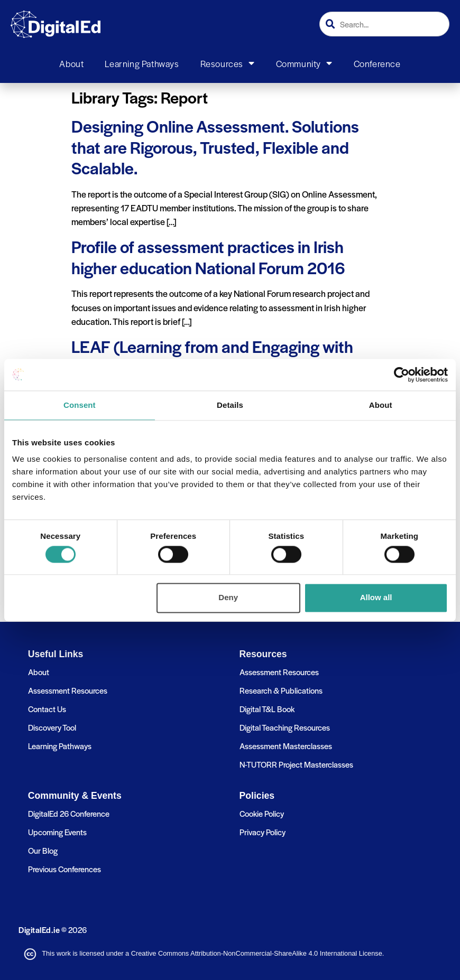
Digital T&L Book (267, 709)
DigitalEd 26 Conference (69, 813)
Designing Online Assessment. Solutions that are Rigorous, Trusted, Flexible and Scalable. (215, 147)
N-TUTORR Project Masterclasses (296, 764)
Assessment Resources (68, 690)
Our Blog (43, 850)
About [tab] (381, 405)
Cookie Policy (262, 813)
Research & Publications (281, 690)
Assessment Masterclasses (286, 746)
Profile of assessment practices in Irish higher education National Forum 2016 (208, 256)
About (71, 63)
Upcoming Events (57, 832)
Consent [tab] (80, 405)
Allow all (376, 598)
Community (304, 63)
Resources (228, 63)
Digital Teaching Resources (285, 727)
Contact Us (47, 709)
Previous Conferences (65, 869)
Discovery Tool (52, 727)
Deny (228, 598)
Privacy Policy (263, 832)
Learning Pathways (142, 63)
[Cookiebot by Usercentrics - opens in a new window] (402, 375)
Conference (377, 63)
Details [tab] (230, 405)
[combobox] (384, 24)
